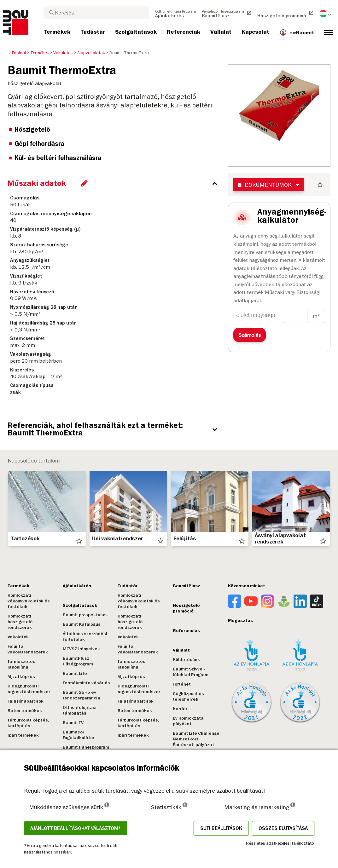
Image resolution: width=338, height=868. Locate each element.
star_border (320, 185)
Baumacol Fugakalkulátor (78, 735)
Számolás (250, 335)
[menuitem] (176, 14)
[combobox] (96, 13)
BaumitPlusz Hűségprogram (77, 661)
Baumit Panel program (85, 747)
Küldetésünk (184, 660)
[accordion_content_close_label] (116, 183)
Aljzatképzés (21, 677)
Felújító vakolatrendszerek (28, 649)
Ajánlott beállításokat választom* (76, 828)
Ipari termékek (23, 735)
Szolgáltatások (79, 605)
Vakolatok (18, 637)
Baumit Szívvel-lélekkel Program (189, 672)
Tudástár (126, 586)
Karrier (178, 709)
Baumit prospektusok (85, 615)
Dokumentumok (264, 185)
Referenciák (184, 631)
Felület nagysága (254, 315)
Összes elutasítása (283, 828)
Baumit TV (73, 723)
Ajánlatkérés (76, 586)
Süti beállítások (221, 828)
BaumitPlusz (185, 586)
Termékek (18, 586)
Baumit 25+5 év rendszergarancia (81, 695)
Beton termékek (25, 711)
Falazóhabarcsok (26, 701)
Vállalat (179, 650)
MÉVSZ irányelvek (81, 649)
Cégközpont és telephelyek (186, 696)
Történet (180, 684)
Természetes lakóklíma (21, 664)
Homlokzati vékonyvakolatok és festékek (29, 601)
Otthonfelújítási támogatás (79, 710)
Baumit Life (74, 673)
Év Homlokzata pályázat (186, 721)
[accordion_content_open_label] (116, 429)
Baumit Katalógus (81, 624)
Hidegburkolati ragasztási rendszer (29, 689)
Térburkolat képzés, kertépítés (28, 723)
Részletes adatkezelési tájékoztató (280, 843)
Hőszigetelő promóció (184, 608)
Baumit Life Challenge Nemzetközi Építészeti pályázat (194, 739)
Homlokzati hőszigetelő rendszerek (20, 622)
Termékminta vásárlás (86, 683)
